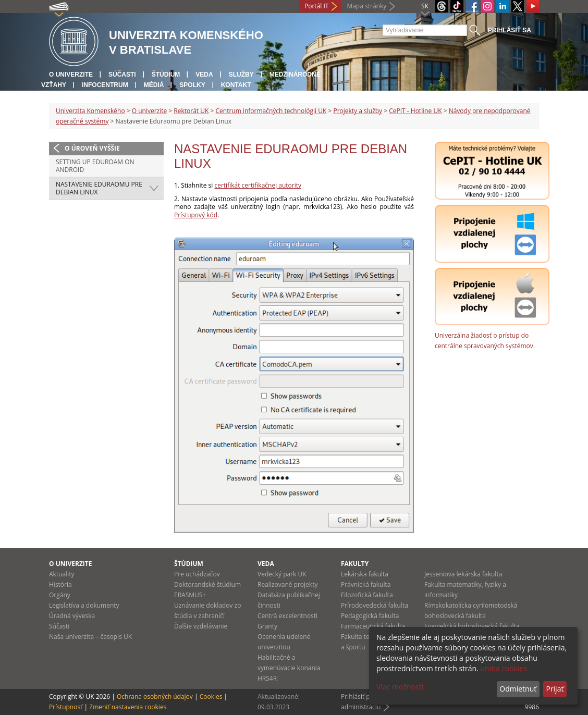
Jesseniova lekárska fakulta (463, 574)
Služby (241, 75)
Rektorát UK (191, 111)
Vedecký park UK (282, 574)
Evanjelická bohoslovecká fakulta (472, 626)
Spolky (192, 85)
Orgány (60, 595)
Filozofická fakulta (367, 595)
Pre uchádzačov (197, 574)
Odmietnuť (518, 689)
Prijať (555, 689)
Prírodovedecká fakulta (375, 605)
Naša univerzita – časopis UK (90, 637)
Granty (267, 626)
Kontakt (236, 85)
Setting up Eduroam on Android (95, 166)
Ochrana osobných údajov (155, 696)
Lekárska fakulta (365, 574)
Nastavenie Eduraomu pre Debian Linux (99, 188)
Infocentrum (105, 85)
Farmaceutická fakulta (373, 626)
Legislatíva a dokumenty (84, 605)
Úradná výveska (72, 616)
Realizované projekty (287, 584)
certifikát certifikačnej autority (258, 185)
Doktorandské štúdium (207, 584)
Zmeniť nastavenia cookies (128, 707)
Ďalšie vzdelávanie (201, 626)
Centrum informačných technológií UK (271, 111)
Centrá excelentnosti (287, 616)
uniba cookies (504, 668)
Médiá (154, 85)
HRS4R (267, 678)
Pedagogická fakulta (370, 616)
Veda (204, 75)
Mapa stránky (366, 6)
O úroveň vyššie (92, 148)
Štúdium (166, 75)
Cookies (211, 696)
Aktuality (62, 574)
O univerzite (71, 75)
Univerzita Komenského (90, 111)
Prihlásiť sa (510, 30)
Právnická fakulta (366, 584)
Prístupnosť (66, 707)
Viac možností (400, 687)
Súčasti (122, 75)
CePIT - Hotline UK (415, 111)
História (60, 584)
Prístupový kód (196, 215)
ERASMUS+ (190, 595)
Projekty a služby (358, 111)
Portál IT (316, 6)
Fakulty (355, 564)
